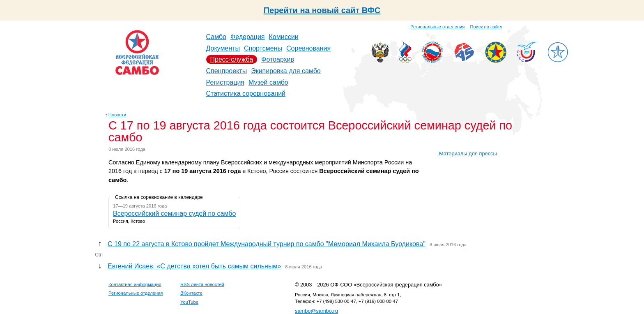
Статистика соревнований (246, 94)
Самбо (216, 37)
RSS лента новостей (202, 284)
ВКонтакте (191, 293)
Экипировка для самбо (286, 71)
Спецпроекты (227, 71)
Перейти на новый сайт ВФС (322, 10)
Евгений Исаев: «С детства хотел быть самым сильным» (194, 266)
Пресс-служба (232, 59)
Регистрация (225, 82)
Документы (223, 48)
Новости (117, 115)
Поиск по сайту (486, 27)
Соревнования (308, 48)
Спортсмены (263, 48)
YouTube (189, 302)
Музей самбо (268, 82)
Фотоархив (278, 59)
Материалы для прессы (468, 154)
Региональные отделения (437, 27)
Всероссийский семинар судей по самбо (174, 214)
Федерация (248, 37)
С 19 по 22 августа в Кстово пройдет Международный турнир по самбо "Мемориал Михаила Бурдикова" (267, 244)
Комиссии (284, 37)
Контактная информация (135, 284)
